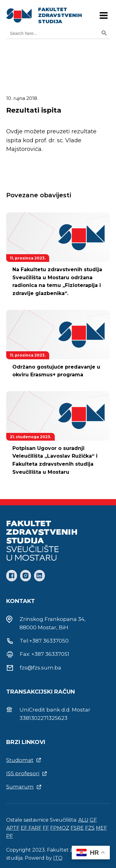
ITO (58, 858)
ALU (83, 820)
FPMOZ (60, 828)
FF (46, 828)
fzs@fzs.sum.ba (41, 668)
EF (25, 828)
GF (93, 820)
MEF (101, 828)
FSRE (77, 828)
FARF (35, 828)
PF (10, 836)
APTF (13, 828)
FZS (90, 828)
